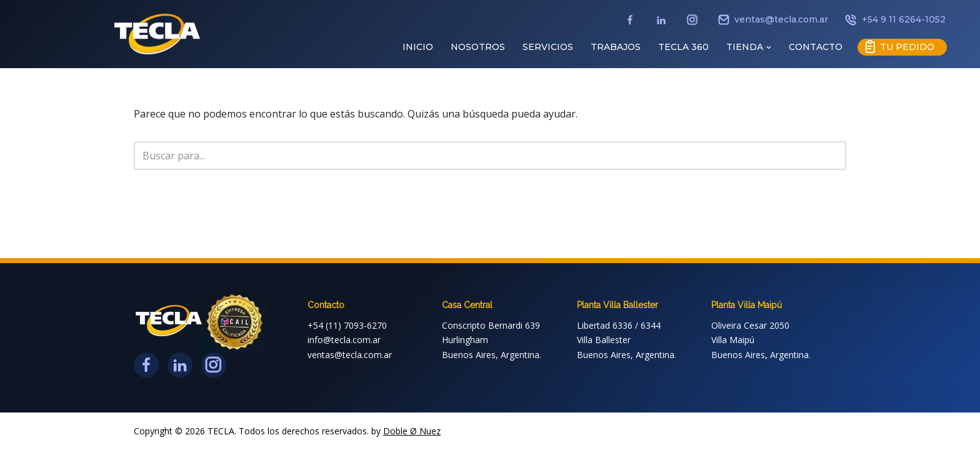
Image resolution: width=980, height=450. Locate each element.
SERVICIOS (548, 47)
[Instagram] (694, 26)
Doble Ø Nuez (412, 431)
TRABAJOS (616, 47)
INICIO (418, 47)
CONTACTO (816, 47)
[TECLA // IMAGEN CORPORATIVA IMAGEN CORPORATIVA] (157, 34)
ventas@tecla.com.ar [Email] (773, 21)
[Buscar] (476, 156)
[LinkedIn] (662, 26)
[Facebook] (631, 26)
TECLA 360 (683, 47)
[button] (769, 47)
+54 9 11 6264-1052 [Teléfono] (894, 21)
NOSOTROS (478, 47)
